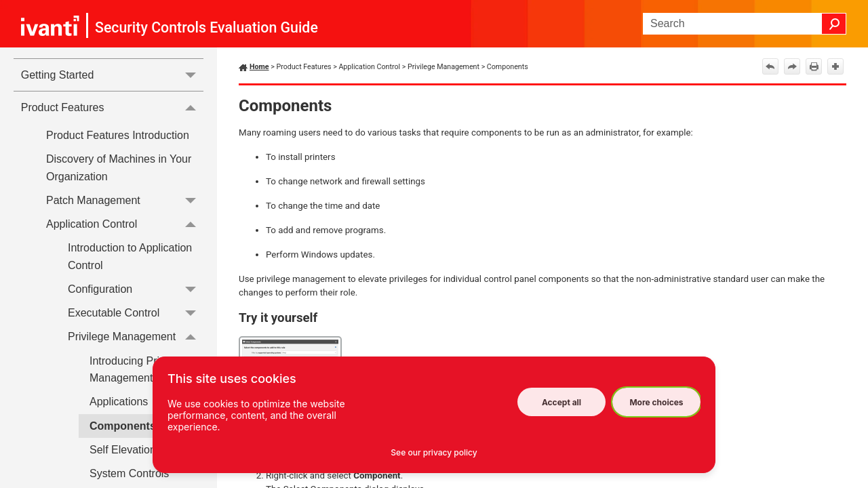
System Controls (129, 473)
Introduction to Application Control (130, 257)
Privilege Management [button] (136, 337)
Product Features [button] (112, 107)
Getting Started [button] (112, 75)
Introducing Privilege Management (139, 370)
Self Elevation (123, 450)
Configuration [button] (136, 289)
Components (123, 426)
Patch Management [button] (125, 200)
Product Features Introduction (118, 135)
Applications (119, 402)
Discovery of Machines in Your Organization (119, 168)
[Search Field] (745, 24)
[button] (834, 24)
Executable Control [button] (136, 313)
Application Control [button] (125, 224)
